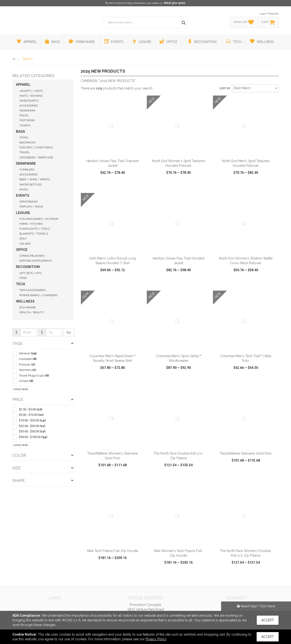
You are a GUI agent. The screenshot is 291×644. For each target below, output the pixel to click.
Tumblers (27, 170)
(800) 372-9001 (175, 3)
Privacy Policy (156, 639)
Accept (268, 620)
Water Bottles (31, 185)
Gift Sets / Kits (31, 273)
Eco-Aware (28, 307)
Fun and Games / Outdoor (39, 219)
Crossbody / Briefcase (36, 157)
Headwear (27, 110)
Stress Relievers (32, 256)
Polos (24, 115)
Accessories (29, 106)
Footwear (27, 120)
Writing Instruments (36, 261)
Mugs (24, 189)
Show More (21, 389)
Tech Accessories (32, 290)
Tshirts (25, 125)
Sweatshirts (29, 101)
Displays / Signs (31, 206)
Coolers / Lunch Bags (36, 147)
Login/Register (269, 14)
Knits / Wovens (31, 96)
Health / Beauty (32, 312)
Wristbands (29, 202)
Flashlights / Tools (35, 229)
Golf (23, 238)
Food (23, 278)
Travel (25, 152)
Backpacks (27, 142)
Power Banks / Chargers (38, 295)
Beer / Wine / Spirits (35, 179)
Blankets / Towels (34, 234)
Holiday (25, 244)
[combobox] (255, 88)
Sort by (225, 88)
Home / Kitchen (31, 224)
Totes (24, 138)
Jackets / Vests (31, 91)
